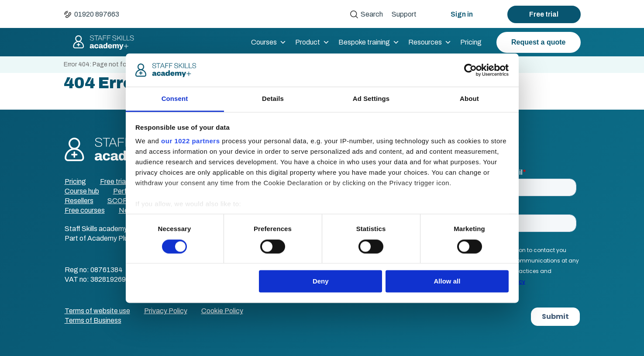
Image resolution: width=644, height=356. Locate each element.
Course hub (82, 191)
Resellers (79, 201)
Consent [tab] (175, 99)
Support (404, 14)
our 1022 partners (190, 141)
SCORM (121, 201)
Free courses (85, 210)
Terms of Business (93, 320)
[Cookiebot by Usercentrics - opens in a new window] (470, 70)
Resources (430, 42)
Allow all (447, 282)
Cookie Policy (222, 311)
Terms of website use (97, 311)
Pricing (471, 42)
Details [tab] (273, 99)
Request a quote (538, 42)
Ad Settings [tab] (371, 99)
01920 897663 (97, 14)
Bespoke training (369, 42)
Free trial (544, 14)
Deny (321, 282)
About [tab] (469, 99)
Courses (269, 42)
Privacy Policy (166, 311)
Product (312, 42)
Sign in (462, 14)
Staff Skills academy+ (100, 42)
